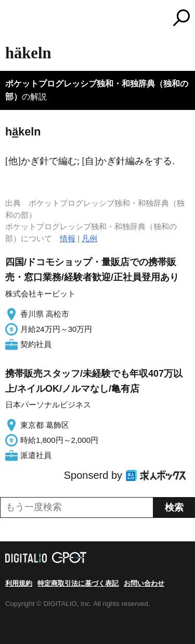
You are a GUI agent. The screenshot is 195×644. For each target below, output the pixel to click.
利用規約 (19, 583)
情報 (68, 238)
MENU (13, 19)
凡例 (89, 238)
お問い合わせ (144, 583)
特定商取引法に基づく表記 (78, 583)
